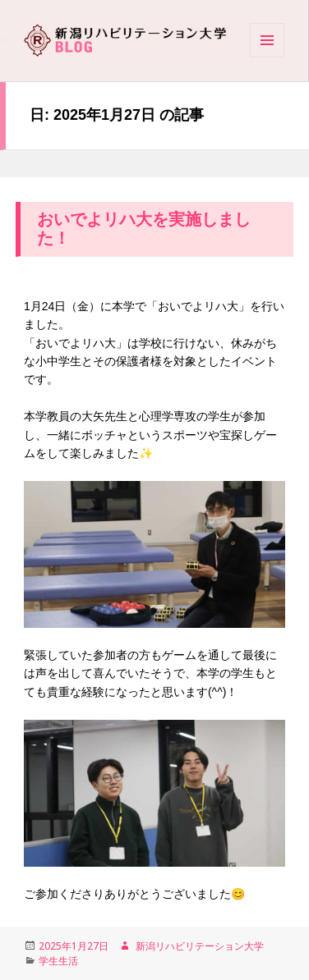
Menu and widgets (267, 57)
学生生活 (58, 961)
